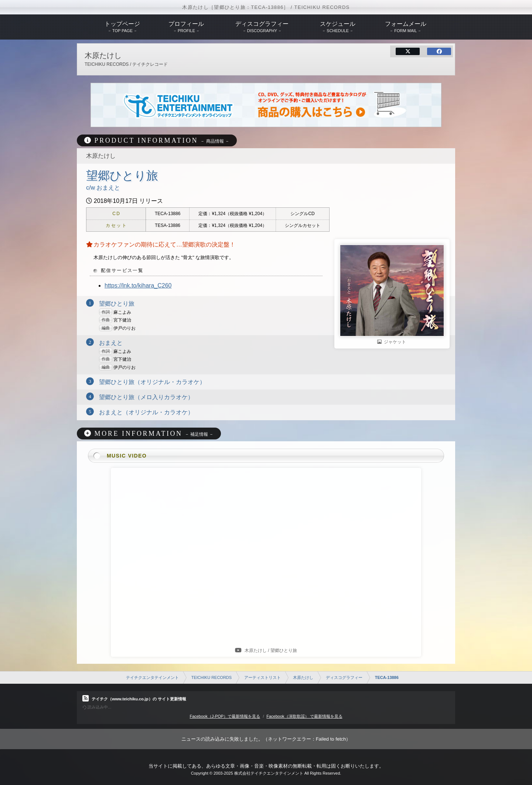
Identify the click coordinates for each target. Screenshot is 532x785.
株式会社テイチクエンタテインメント (269, 773)
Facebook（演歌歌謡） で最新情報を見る (304, 716)
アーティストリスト (262, 677)
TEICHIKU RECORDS (212, 677)
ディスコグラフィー (344, 677)
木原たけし (303, 677)
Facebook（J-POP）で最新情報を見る (225, 716)
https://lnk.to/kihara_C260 (138, 286)
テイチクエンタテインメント (152, 677)
